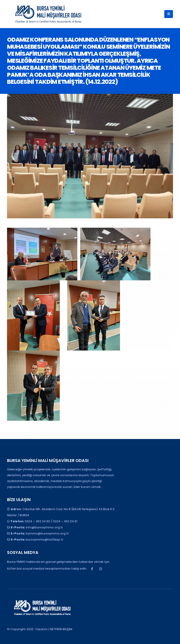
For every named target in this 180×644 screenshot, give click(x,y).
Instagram (101, 569)
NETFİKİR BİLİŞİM (61, 629)
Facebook (92, 569)
